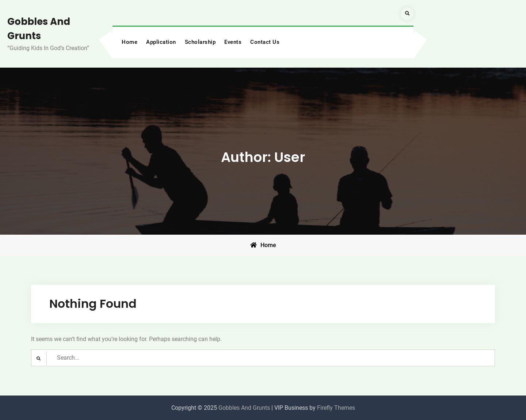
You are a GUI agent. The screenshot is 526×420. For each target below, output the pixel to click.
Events (233, 42)
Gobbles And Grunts (244, 408)
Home (129, 42)
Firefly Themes (336, 408)
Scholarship (200, 42)
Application (161, 42)
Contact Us (265, 42)
